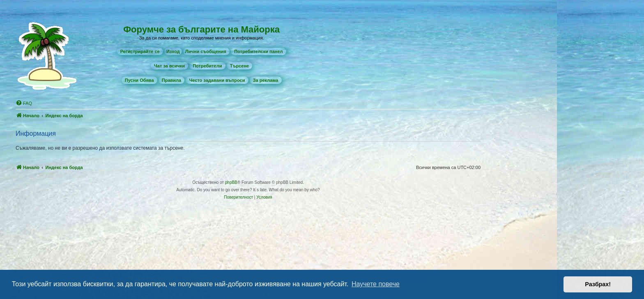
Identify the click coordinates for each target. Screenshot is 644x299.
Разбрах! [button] (598, 284)
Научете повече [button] (376, 284)
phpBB (231, 182)
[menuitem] (140, 51)
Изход (173, 51)
